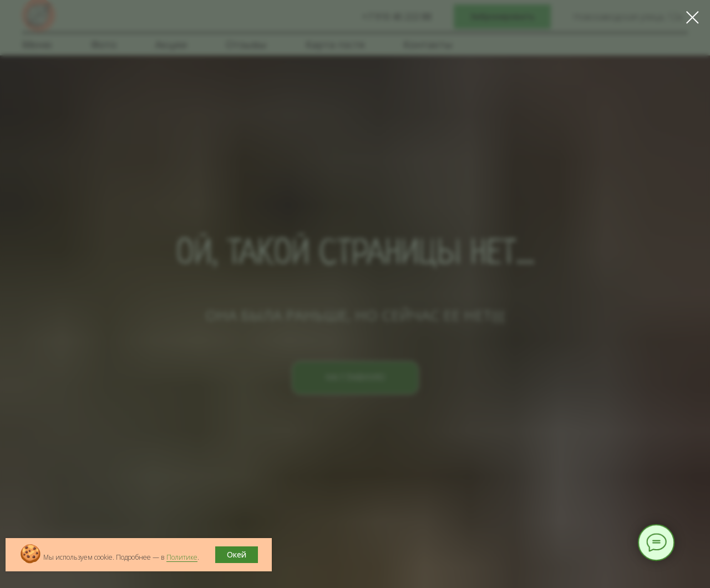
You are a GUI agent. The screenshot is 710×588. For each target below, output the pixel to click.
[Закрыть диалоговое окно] (693, 17)
